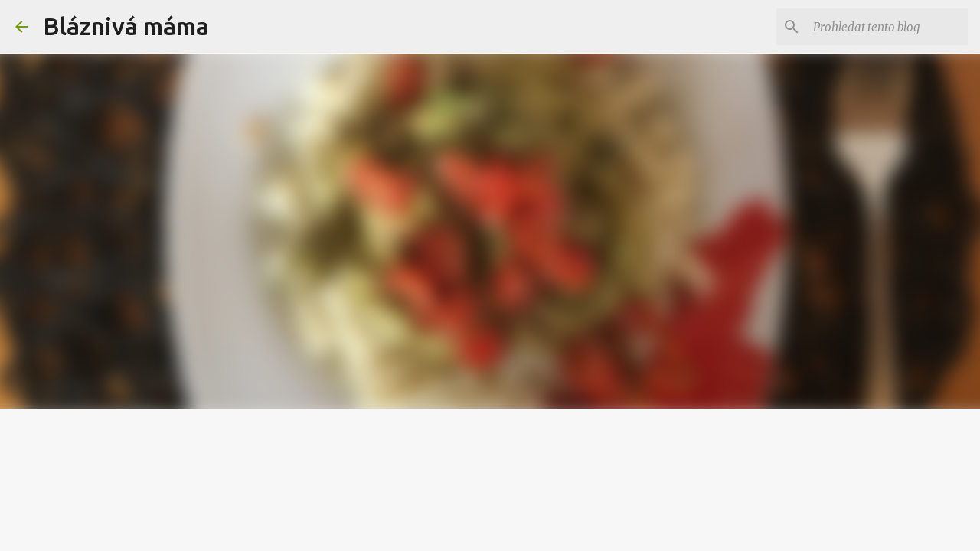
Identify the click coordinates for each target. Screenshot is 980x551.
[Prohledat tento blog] (887, 27)
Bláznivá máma (126, 26)
